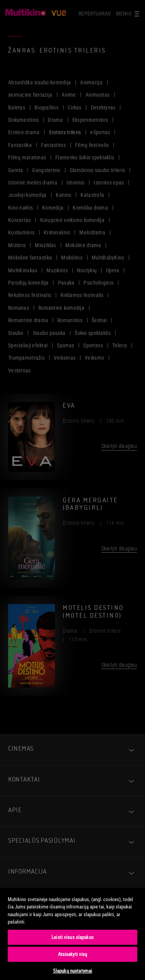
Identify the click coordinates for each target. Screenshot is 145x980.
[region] (72, 934)
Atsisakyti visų (73, 954)
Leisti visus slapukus (72, 937)
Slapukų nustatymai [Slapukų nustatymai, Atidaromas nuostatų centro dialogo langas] (72, 971)
